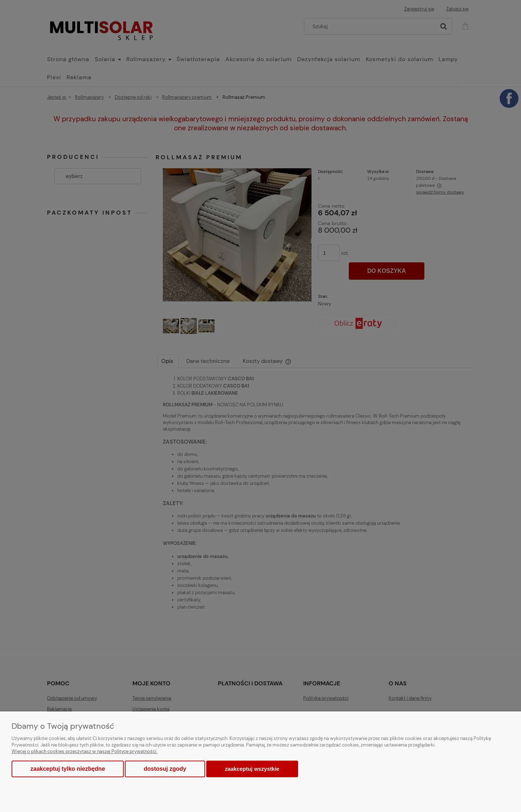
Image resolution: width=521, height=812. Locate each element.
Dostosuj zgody (165, 769)
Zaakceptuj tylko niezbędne (68, 769)
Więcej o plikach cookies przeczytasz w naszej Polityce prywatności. (84, 751)
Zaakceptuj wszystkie (252, 769)
